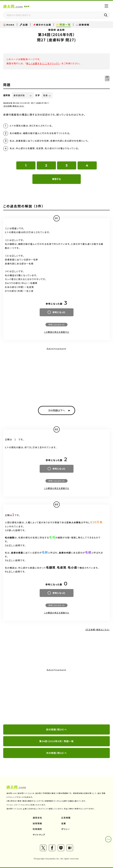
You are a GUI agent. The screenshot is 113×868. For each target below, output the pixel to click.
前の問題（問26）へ (56, 729)
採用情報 (37, 823)
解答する (56, 179)
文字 (38, 95)
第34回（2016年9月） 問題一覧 (57, 741)
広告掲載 (66, 818)
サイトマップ (39, 835)
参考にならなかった (56, 325)
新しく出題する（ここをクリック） (43, 63)
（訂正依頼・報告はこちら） (14, 106)
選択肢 (7, 95)
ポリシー (66, 829)
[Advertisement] (56, 374)
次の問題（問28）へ (56, 753)
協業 (64, 823)
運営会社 (37, 818)
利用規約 (37, 829)
